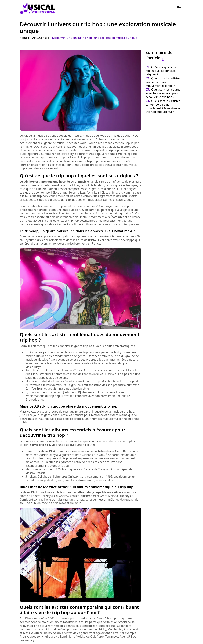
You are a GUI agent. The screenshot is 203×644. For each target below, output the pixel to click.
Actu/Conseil (41, 38)
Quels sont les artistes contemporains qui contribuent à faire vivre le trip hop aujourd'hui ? (163, 106)
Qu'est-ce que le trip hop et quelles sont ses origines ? (162, 71)
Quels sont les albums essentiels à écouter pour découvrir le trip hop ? (163, 93)
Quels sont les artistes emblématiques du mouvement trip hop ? (163, 82)
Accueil (24, 38)
